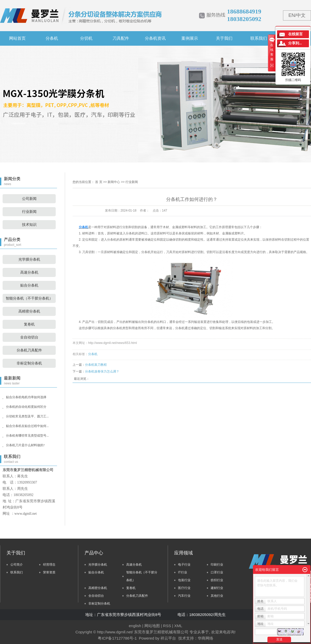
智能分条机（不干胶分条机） (29, 298)
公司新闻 (29, 199)
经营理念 (49, 565)
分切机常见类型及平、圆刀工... (27, 416)
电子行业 (184, 565)
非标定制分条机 (29, 363)
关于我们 (224, 38)
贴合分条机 (29, 285)
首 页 (99, 182)
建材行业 (217, 588)
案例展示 (190, 38)
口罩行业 (217, 572)
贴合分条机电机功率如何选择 (26, 397)
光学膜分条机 (29, 259)
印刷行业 (217, 565)
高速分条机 (29, 272)
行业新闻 (29, 212)
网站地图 (152, 626)
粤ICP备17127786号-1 (117, 638)
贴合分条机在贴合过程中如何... (27, 426)
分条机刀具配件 (29, 350)
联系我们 (259, 38)
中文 (301, 15)
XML (178, 626)
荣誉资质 (49, 572)
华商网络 (206, 638)
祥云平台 (168, 638)
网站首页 (17, 38)
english (135, 626)
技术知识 (29, 225)
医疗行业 (184, 588)
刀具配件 (121, 38)
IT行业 (183, 572)
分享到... (295, 43)
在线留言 (295, 34)
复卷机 (29, 324)
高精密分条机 (29, 311)
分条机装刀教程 (96, 365)
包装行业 (184, 580)
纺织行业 (217, 580)
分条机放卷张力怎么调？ (102, 371)
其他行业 (217, 596)
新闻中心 (114, 182)
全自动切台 (29, 337)
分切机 (86, 38)
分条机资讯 (155, 38)
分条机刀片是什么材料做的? (25, 445)
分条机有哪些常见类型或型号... (27, 436)
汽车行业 (184, 596)
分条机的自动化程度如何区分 (26, 407)
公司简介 (17, 565)
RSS (167, 626)
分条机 (52, 38)
